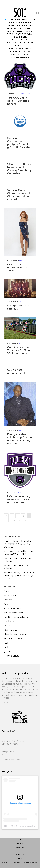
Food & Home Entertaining (16, 615)
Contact (20, 855)
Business (8, 645)
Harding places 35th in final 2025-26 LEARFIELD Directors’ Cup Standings (19, 542)
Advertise (20, 843)
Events (20, 840)
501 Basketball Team (13, 611)
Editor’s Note (10, 593)
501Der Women (11, 628)
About (20, 836)
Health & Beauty (12, 654)
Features (8, 598)
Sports (7, 602)
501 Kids (8, 649)
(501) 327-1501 (8, 748)
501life (14, 822)
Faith (6, 641)
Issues (20, 847)
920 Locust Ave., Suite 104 (13, 737)
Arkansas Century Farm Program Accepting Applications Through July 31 (19, 573)
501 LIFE (6, 822)
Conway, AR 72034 (10, 740)
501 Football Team (12, 606)
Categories (20, 851)
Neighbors (9, 619)
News (7, 589)
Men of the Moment (13, 636)
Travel (7, 623)
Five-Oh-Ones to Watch (15, 632)
